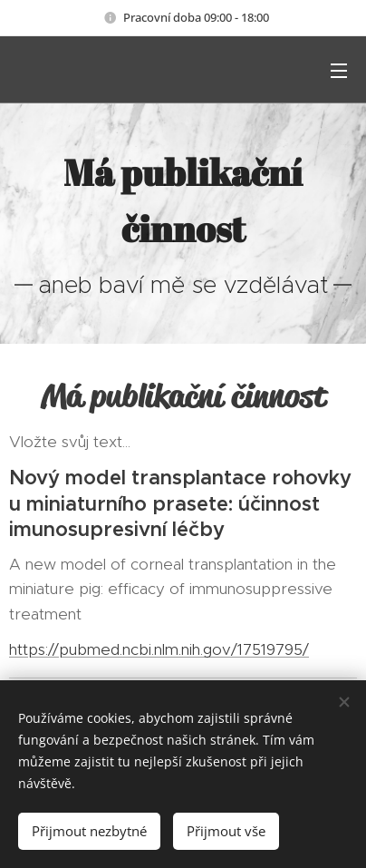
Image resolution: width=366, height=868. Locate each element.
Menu (339, 71)
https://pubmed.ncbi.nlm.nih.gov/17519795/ (159, 650)
